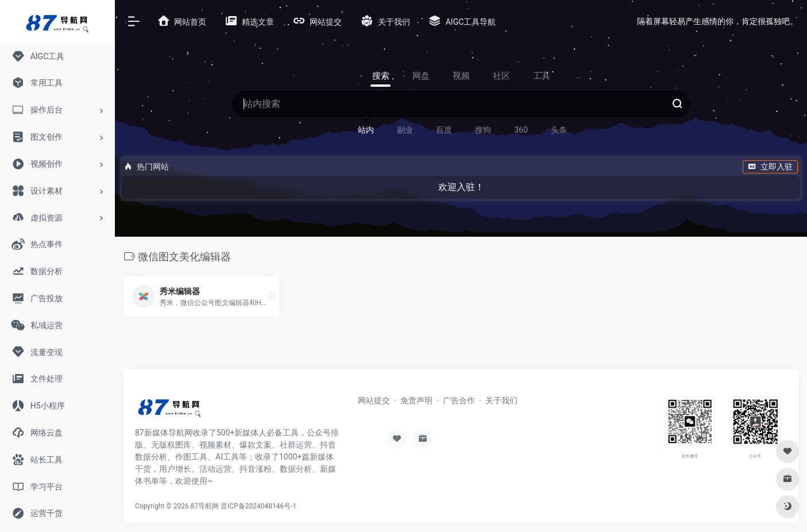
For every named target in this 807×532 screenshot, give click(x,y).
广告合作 (459, 400)
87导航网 (205, 506)
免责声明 (416, 400)
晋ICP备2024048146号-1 (258, 506)
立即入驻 (770, 167)
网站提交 (374, 400)
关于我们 (501, 400)
